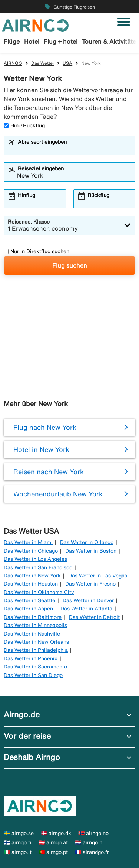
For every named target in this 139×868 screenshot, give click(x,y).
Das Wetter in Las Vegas (98, 576)
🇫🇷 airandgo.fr (92, 852)
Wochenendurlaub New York (58, 494)
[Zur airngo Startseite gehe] (35, 25)
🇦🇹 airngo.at (53, 842)
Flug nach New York (45, 427)
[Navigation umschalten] (124, 22)
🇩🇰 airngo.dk (56, 833)
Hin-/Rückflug (24, 125)
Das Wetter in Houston (31, 584)
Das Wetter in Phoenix (31, 658)
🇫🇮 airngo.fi (18, 842)
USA (67, 63)
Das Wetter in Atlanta (86, 609)
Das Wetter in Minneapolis (35, 625)
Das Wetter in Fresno (90, 584)
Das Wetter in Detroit (94, 617)
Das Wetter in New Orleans (36, 642)
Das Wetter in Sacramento (35, 667)
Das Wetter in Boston (91, 551)
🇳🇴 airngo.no (93, 833)
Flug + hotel (61, 41)
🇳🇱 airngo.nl (89, 842)
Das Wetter (43, 63)
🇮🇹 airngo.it (18, 852)
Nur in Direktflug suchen (37, 251)
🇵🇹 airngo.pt (53, 852)
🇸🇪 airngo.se (19, 833)
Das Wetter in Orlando (87, 542)
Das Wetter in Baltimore (33, 617)
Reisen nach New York (49, 472)
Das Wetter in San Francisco (38, 567)
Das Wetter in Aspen (28, 609)
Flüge (12, 41)
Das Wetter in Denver (88, 600)
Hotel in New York (41, 449)
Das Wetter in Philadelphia (36, 650)
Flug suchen (70, 265)
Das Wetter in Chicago (31, 551)
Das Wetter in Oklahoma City (39, 592)
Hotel (32, 41)
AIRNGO (13, 63)
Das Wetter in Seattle (29, 600)
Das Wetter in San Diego (33, 675)
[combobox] (74, 149)
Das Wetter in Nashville (32, 634)
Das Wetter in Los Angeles (35, 559)
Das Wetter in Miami (28, 542)
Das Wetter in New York (32, 576)
